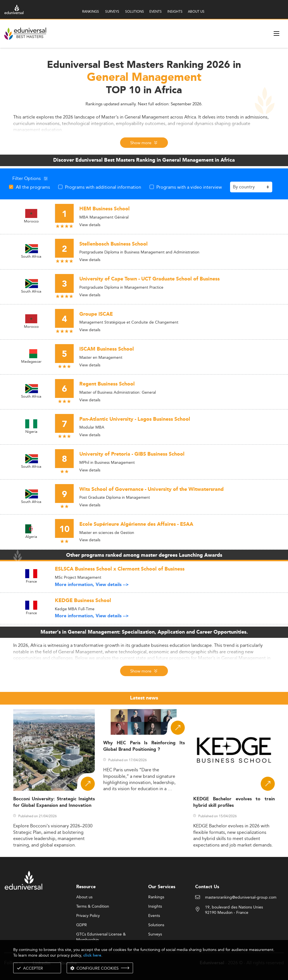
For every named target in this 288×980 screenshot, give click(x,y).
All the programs (33, 187)
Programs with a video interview (189, 187)
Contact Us (207, 887)
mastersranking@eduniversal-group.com (241, 897)
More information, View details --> (92, 585)
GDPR (82, 925)
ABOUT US (196, 11)
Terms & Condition (93, 906)
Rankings (156, 897)
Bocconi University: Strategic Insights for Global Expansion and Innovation (54, 802)
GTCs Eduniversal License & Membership (101, 935)
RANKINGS (91, 11)
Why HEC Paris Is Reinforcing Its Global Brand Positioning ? (144, 746)
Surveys (155, 934)
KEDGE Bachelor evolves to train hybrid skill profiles (234, 802)
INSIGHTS (175, 11)
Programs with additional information (103, 187)
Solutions (156, 925)
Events (154, 916)
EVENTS (156, 11)
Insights (155, 906)
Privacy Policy (88, 916)
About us (84, 897)
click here (92, 955)
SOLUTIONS (135, 11)
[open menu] (276, 34)
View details (90, 225)
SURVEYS (112, 11)
